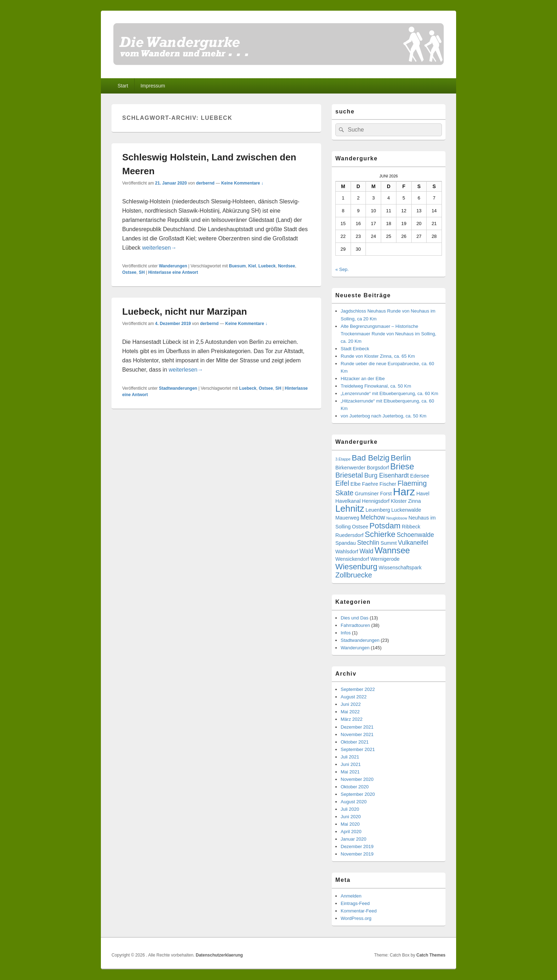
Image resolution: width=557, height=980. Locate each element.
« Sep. (342, 269)
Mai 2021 (350, 772)
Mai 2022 (350, 712)
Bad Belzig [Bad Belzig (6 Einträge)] (371, 458)
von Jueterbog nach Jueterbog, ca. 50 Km (383, 416)
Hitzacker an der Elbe (363, 379)
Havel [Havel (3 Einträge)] (423, 494)
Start (123, 86)
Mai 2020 (350, 824)
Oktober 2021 (355, 742)
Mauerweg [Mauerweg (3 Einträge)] (347, 518)
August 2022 (354, 697)
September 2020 (358, 794)
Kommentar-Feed (359, 911)
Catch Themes (431, 955)
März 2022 (351, 719)
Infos (346, 633)
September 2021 (358, 749)
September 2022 (358, 689)
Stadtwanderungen (178, 388)
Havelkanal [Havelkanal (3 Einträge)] (348, 501)
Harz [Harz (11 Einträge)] (404, 492)
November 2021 (357, 734)
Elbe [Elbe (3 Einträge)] (356, 484)
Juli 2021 (350, 757)
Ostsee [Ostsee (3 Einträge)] (360, 527)
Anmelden (351, 896)
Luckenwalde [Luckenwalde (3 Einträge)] (406, 510)
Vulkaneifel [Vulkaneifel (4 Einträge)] (413, 543)
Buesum (237, 266)
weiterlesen (159, 248)
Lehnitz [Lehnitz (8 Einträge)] (350, 508)
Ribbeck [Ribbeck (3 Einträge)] (411, 527)
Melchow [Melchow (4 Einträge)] (373, 517)
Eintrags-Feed (355, 903)
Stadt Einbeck (355, 349)
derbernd (205, 183)
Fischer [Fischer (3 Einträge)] (388, 484)
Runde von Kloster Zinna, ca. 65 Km (378, 356)
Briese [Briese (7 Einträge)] (402, 467)
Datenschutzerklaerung (219, 955)
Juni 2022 (351, 704)
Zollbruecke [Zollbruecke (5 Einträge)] (354, 575)
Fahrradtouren (355, 625)
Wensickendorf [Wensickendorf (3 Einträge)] (352, 559)
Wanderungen (173, 266)
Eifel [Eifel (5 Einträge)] (342, 483)
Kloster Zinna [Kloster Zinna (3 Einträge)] (406, 501)
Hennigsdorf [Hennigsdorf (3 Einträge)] (376, 501)
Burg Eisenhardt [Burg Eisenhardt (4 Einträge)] (386, 475)
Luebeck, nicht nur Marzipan (185, 311)
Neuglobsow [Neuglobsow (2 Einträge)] (397, 518)
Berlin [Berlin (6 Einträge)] (401, 458)
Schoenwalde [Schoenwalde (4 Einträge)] (415, 535)
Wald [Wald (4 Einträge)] (366, 551)
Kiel (252, 266)
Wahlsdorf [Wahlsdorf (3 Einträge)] (347, 552)
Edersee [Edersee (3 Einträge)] (420, 476)
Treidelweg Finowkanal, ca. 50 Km (376, 386)
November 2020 (357, 779)
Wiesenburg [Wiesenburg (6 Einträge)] (356, 567)
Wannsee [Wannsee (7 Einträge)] (392, 550)
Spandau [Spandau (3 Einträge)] (346, 543)
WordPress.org (356, 918)
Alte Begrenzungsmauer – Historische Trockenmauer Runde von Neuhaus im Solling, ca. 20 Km (388, 334)
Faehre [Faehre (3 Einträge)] (370, 484)
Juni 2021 (351, 764)
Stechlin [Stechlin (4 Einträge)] (368, 543)
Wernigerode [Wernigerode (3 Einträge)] (385, 559)
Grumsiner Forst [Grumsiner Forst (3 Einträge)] (373, 494)
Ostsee (129, 272)
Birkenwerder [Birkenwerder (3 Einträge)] (350, 468)
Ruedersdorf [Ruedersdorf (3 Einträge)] (349, 535)
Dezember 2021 (357, 727)
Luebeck (267, 266)
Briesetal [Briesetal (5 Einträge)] (349, 475)
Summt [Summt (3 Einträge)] (389, 543)
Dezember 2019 (357, 846)
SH (142, 272)
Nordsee (287, 266)
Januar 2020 (353, 839)
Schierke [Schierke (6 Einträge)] (380, 534)
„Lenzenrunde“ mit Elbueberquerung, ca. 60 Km (390, 393)
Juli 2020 (350, 809)
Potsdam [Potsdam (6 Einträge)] (385, 526)
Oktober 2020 (355, 787)
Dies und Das (355, 618)
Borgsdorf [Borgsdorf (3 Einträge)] (378, 468)
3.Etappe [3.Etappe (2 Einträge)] (343, 459)
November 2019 (357, 854)
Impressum (153, 86)
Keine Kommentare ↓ (242, 183)
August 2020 (354, 802)
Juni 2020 (351, 817)
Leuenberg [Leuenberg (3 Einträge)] (378, 510)
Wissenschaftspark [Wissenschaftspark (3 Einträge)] (400, 568)
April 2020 (351, 832)
